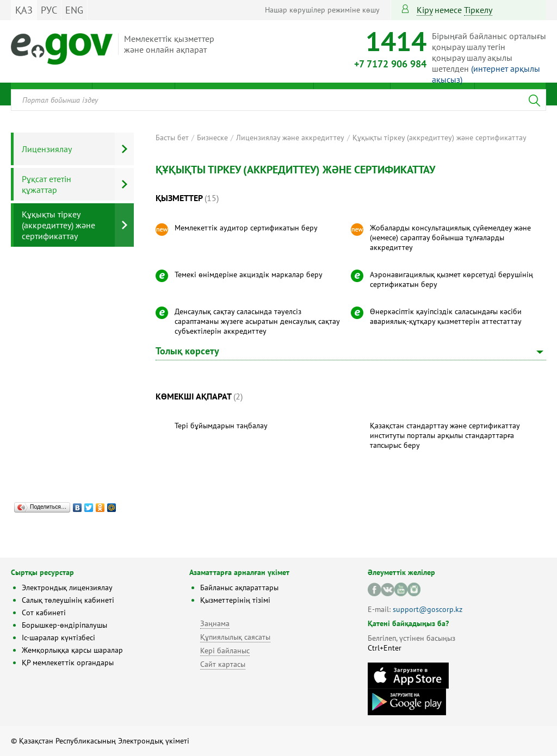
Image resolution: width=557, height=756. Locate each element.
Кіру (425, 10)
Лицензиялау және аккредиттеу (290, 138)
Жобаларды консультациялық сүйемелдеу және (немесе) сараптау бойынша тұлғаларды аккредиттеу (450, 238)
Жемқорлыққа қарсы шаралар (72, 650)
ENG (74, 10)
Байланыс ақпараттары (239, 588)
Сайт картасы (223, 664)
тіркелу (478, 10)
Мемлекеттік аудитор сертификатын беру (246, 228)
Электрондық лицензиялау (67, 588)
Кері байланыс (225, 651)
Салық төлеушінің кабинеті (68, 600)
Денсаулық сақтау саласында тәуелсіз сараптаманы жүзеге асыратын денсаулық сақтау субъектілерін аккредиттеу (257, 321)
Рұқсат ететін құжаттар (47, 184)
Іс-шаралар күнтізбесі (58, 638)
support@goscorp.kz (428, 609)
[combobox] (278, 100)
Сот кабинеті (44, 613)
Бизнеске (212, 138)
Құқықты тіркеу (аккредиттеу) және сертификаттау (440, 138)
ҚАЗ (24, 10)
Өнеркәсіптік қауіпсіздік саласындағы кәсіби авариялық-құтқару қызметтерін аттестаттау (446, 316)
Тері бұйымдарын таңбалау (221, 426)
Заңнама (215, 623)
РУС (49, 10)
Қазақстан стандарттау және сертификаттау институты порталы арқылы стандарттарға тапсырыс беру (445, 435)
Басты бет (172, 138)
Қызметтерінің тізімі (235, 600)
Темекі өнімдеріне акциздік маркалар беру (249, 274)
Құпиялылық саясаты (235, 637)
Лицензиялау (47, 149)
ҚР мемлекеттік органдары (68, 663)
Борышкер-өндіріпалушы (64, 625)
